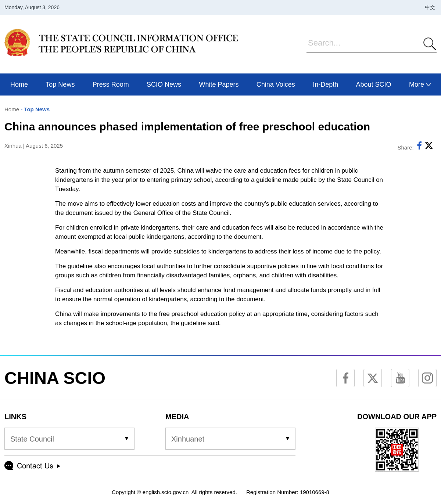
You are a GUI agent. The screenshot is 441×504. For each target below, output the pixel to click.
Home (12, 109)
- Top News (34, 109)
